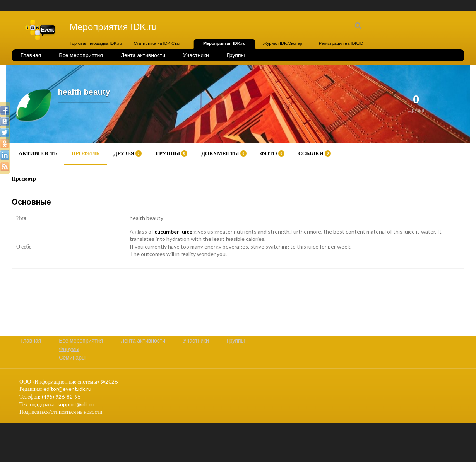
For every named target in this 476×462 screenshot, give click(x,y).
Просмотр (24, 178)
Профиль (85, 153)
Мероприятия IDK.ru (224, 43)
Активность (38, 153)
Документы (224, 153)
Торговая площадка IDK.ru (96, 43)
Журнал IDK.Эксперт (284, 43)
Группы (236, 55)
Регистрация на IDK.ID (341, 43)
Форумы (69, 349)
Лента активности (143, 55)
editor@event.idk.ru (67, 389)
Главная (31, 55)
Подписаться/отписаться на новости (61, 412)
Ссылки (315, 153)
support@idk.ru (76, 404)
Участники (196, 55)
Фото (272, 153)
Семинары (72, 358)
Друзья (128, 153)
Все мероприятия (81, 55)
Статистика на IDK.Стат (157, 43)
